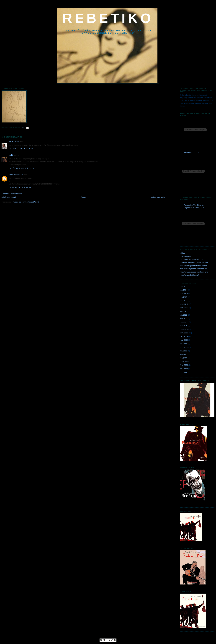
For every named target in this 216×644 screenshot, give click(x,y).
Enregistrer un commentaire (13, 193)
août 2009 (184, 347)
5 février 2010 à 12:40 (21, 149)
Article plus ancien (159, 197)
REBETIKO (108, 18)
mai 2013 (184, 297)
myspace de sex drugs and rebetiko (194, 262)
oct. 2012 (184, 301)
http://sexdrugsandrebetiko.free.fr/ (193, 266)
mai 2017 (184, 286)
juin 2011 (184, 319)
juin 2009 (184, 354)
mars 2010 (184, 329)
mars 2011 (184, 322)
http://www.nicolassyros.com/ (192, 259)
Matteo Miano (14, 141)
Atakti (11, 155)
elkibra (183, 253)
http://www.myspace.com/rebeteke (194, 269)
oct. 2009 (184, 344)
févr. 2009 (184, 365)
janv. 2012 (184, 308)
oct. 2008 (184, 372)
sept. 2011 (184, 311)
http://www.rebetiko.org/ (189, 275)
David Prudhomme (16, 174)
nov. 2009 (184, 340)
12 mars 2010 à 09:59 (20, 187)
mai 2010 (184, 326)
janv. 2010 (184, 333)
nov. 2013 (184, 293)
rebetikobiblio (185, 256)
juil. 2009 (184, 351)
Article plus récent (9, 197)
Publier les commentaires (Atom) (26, 202)
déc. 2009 (184, 336)
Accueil (84, 197)
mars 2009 (184, 361)
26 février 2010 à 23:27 (21, 168)
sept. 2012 (184, 304)
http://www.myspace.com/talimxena (194, 272)
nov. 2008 (184, 369)
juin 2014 (184, 290)
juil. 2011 (184, 315)
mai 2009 (184, 358)
